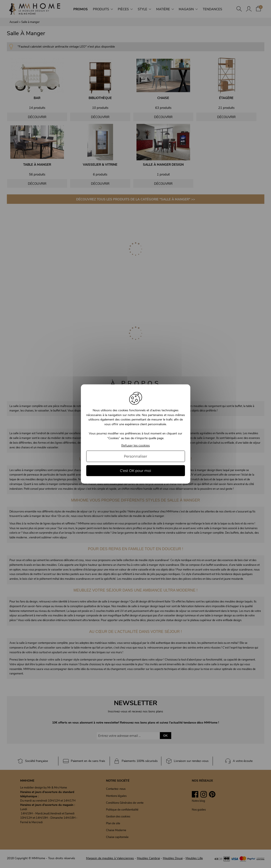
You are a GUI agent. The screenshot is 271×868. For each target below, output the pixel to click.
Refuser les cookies (135, 445)
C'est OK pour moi (135, 471)
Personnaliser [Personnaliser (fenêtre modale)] (135, 456)
